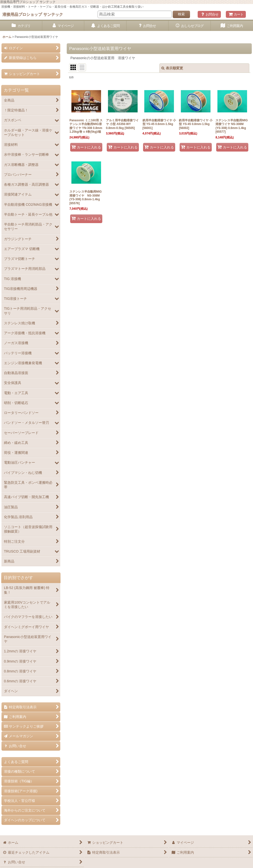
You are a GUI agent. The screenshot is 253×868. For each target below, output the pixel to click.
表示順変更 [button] (172, 68)
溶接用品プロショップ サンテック (33, 14)
